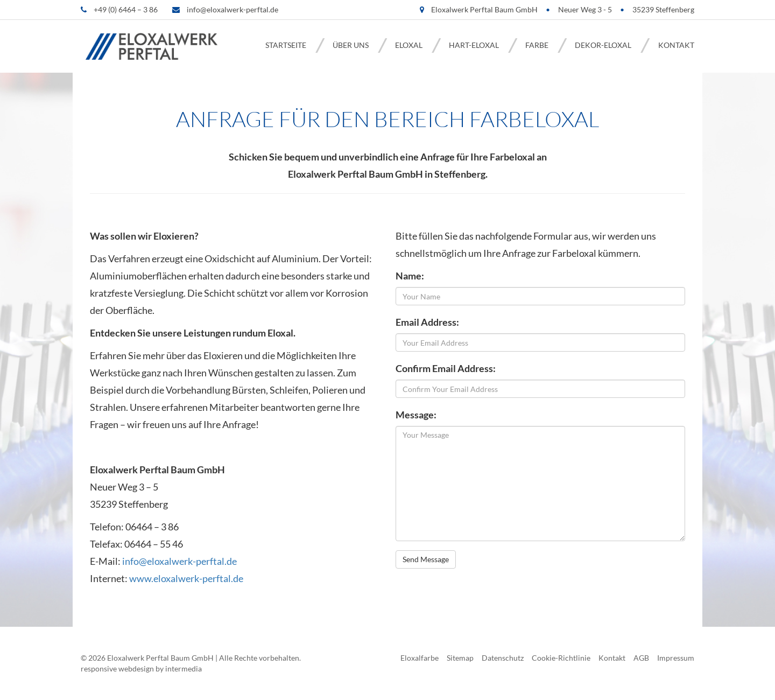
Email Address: (427, 322)
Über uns (351, 45)
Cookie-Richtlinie (561, 658)
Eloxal (409, 45)
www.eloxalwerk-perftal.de (186, 578)
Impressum (676, 658)
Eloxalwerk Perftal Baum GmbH (160, 658)
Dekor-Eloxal (603, 45)
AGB (641, 658)
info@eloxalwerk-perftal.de (232, 9)
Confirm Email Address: (446, 368)
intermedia (184, 668)
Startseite (286, 45)
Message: (416, 415)
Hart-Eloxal (474, 45)
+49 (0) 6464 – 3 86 (126, 9)
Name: (410, 276)
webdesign (136, 668)
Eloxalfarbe (420, 658)
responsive (99, 668)
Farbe (537, 45)
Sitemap (460, 658)
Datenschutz (503, 658)
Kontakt (676, 45)
